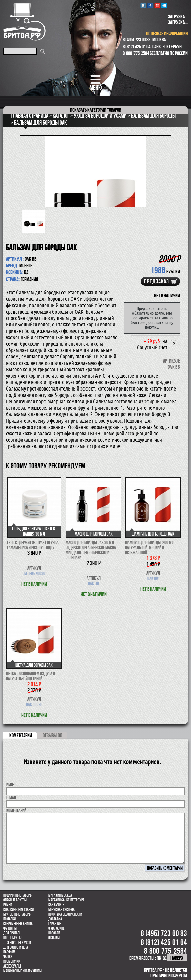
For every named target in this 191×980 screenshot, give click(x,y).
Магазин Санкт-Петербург (66, 900)
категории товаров (95, 110)
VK (143, 6)
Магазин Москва (60, 895)
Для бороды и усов (17, 943)
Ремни (8, 905)
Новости (54, 933)
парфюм (9, 952)
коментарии (21, 735)
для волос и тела (16, 947)
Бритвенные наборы (17, 914)
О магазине (56, 928)
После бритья (13, 938)
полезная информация (167, 34)
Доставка (55, 919)
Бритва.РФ (25, 22)
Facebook (150, 6)
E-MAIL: (12, 798)
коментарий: (17, 810)
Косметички (12, 961)
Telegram (164, 6)
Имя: (10, 785)
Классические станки (18, 910)
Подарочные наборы (18, 895)
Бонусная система (62, 910)
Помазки (10, 919)
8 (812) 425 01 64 (137, 46)
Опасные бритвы (15, 900)
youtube (157, 6)
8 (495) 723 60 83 (137, 40)
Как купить (56, 905)
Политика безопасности (65, 914)
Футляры (10, 928)
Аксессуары (12, 966)
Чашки (8, 957)
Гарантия (55, 924)
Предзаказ (157, 281)
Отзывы (54, 938)
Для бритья (11, 933)
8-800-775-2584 (136, 53)
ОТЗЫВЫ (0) (52, 735)
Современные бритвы (18, 924)
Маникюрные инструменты (23, 971)
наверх (177, 958)
